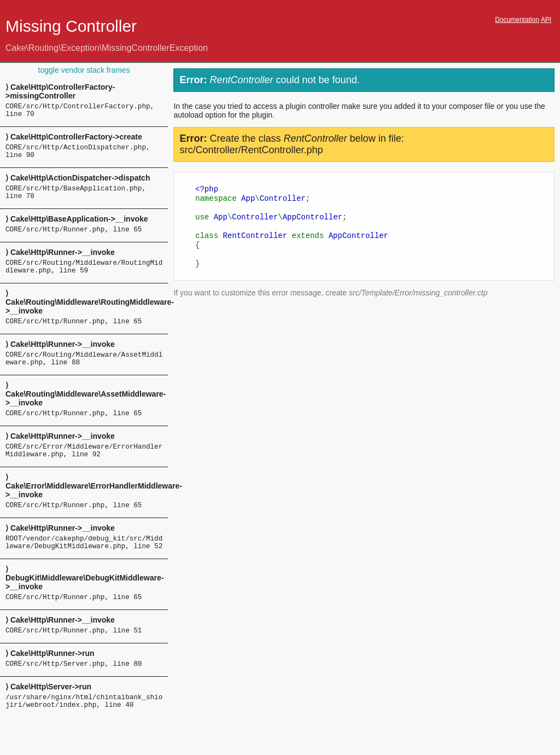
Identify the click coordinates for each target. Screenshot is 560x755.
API (546, 20)
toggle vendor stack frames (84, 70)
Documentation (517, 20)
